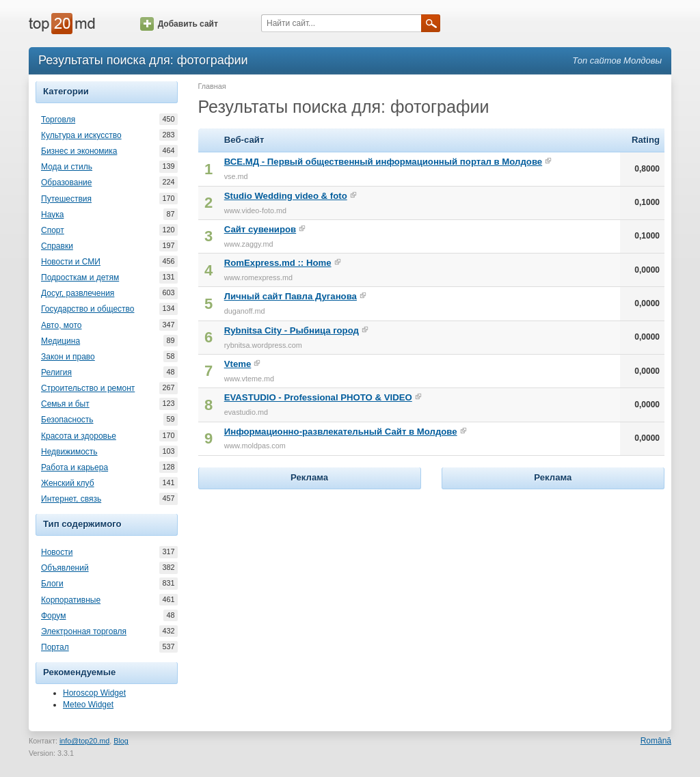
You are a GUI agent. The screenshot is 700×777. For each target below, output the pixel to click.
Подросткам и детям (80, 277)
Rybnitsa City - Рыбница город (292, 330)
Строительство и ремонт (88, 388)
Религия (56, 372)
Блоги (52, 584)
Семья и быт (65, 404)
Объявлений (65, 568)
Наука (52, 215)
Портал (55, 647)
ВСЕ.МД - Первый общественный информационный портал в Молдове (383, 162)
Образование (66, 182)
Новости (57, 552)
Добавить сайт (179, 24)
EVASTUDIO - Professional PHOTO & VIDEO (318, 397)
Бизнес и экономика (79, 151)
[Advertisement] (310, 578)
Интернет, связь (71, 499)
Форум (53, 616)
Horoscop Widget (94, 693)
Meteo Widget (88, 705)
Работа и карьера (75, 467)
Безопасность (67, 420)
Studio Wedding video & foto (286, 196)
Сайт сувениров (260, 229)
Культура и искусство (81, 135)
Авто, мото (62, 325)
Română (656, 741)
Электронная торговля (84, 631)
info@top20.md (84, 741)
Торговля (58, 120)
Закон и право (68, 357)
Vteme (238, 364)
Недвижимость (69, 452)
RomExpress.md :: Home (278, 263)
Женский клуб (68, 483)
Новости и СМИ (71, 262)
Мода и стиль (67, 167)
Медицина (60, 341)
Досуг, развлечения (78, 293)
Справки (57, 246)
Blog (121, 741)
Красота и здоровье (79, 436)
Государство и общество (87, 309)
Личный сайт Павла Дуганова (291, 296)
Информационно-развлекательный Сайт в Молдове (341, 432)
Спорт (53, 230)
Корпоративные (71, 600)
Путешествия (66, 199)
